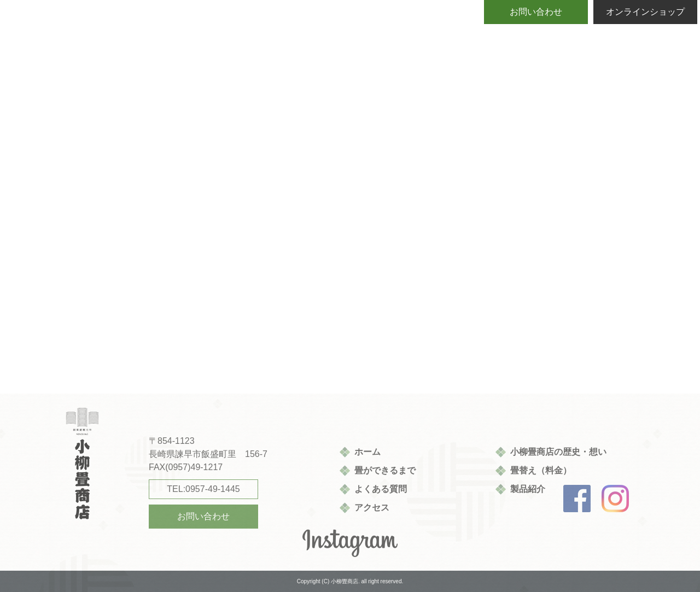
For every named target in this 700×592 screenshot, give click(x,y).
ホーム (367, 452)
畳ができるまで (385, 470)
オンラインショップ (645, 12)
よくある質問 (381, 489)
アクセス (372, 508)
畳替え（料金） (541, 470)
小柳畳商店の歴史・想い (558, 452)
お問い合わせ (536, 12)
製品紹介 (528, 489)
